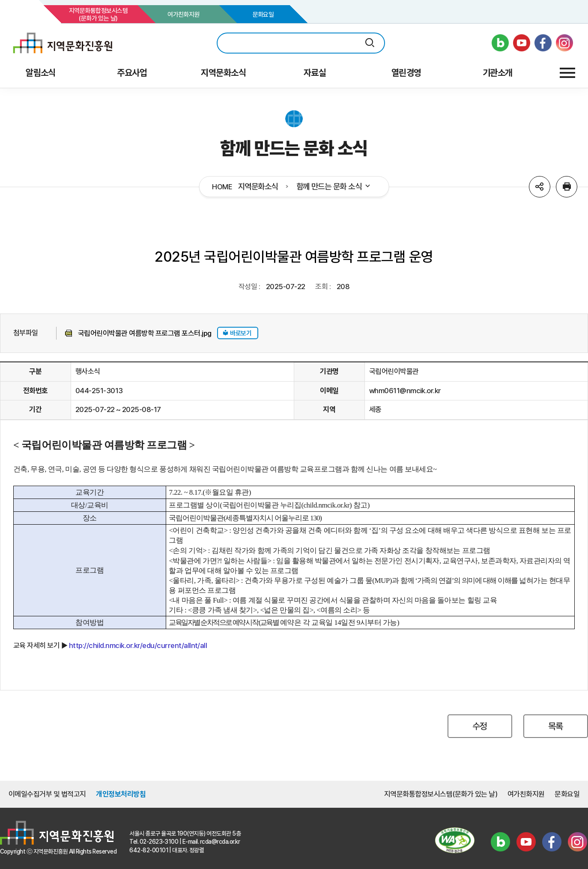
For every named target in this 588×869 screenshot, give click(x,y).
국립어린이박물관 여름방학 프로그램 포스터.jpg (145, 333)
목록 (556, 726)
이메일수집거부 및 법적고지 (47, 794)
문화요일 (263, 15)
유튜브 (526, 842)
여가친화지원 (184, 15)
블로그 (500, 842)
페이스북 (552, 842)
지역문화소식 (258, 187)
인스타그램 (577, 842)
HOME (222, 187)
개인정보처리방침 (121, 794)
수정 (480, 726)
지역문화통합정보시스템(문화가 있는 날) (98, 15)
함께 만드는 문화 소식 (334, 187)
